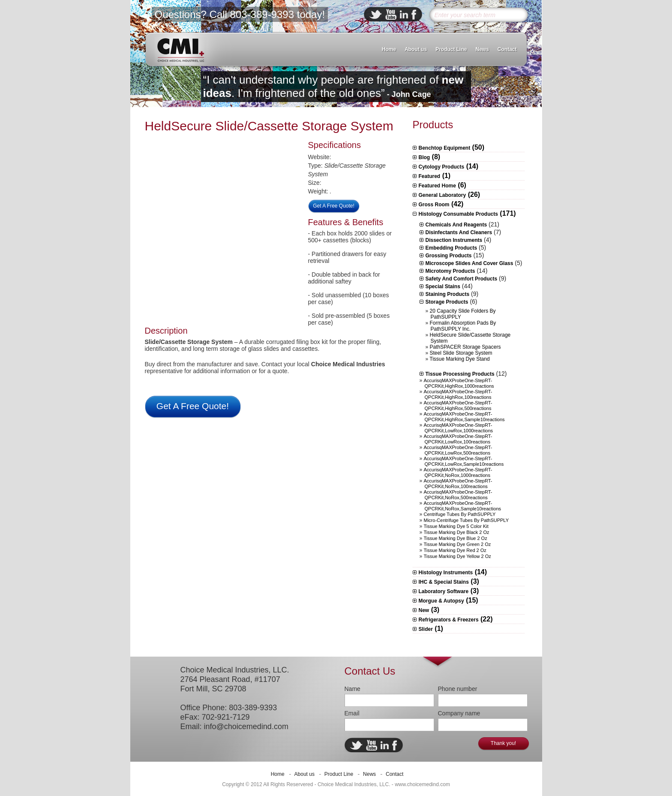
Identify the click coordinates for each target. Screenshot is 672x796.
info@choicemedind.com (246, 727)
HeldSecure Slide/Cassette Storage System (269, 126)
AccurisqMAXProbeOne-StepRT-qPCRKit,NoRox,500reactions (458, 495)
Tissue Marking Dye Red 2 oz (455, 550)
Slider (426, 629)
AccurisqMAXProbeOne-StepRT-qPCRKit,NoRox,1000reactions (458, 472)
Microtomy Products (450, 271)
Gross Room (434, 205)
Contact (507, 49)
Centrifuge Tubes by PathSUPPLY (460, 514)
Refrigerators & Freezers (449, 620)
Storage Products (447, 302)
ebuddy (391, 14)
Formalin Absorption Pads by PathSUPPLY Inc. (463, 326)
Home (389, 49)
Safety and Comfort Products (462, 279)
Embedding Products (451, 248)
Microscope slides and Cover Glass (469, 263)
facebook (414, 14)
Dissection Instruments (454, 240)
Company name (459, 713)
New (424, 610)
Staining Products (448, 294)
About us (416, 49)
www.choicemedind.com (422, 784)
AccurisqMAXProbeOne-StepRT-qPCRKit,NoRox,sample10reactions (463, 506)
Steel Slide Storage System (461, 353)
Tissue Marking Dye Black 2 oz (457, 532)
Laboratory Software (444, 591)
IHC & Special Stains (444, 582)
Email (352, 713)
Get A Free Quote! (334, 206)
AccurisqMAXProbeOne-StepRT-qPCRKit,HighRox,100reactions (458, 394)
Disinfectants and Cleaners (459, 232)
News (482, 49)
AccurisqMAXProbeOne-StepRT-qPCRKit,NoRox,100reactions (458, 484)
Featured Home (437, 186)
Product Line (451, 49)
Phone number (458, 689)
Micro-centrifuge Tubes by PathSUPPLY (466, 520)
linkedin (404, 14)
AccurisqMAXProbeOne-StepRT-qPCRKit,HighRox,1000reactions (459, 383)
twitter (376, 14)
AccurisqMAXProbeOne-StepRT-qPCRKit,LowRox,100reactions (458, 439)
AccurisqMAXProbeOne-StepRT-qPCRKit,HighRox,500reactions (458, 406)
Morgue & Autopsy (441, 601)
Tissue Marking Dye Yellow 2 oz (457, 556)
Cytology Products (442, 167)
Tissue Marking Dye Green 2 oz (457, 544)
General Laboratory (442, 195)
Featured (430, 176)
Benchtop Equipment (445, 148)
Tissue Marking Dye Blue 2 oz (456, 538)
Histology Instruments (446, 573)
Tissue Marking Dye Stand (459, 359)
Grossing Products (449, 256)
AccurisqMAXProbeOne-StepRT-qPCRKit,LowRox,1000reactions (459, 428)
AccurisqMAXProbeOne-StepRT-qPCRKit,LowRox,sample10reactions (464, 461)
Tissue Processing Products (460, 374)
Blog (424, 157)
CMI (181, 50)
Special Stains (443, 286)
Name (352, 689)
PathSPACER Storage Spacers (465, 347)
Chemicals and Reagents (456, 225)
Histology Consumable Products (458, 214)
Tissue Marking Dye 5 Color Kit (456, 526)
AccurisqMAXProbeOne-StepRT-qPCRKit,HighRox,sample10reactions (464, 417)
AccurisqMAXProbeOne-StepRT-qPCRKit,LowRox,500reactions (458, 450)
